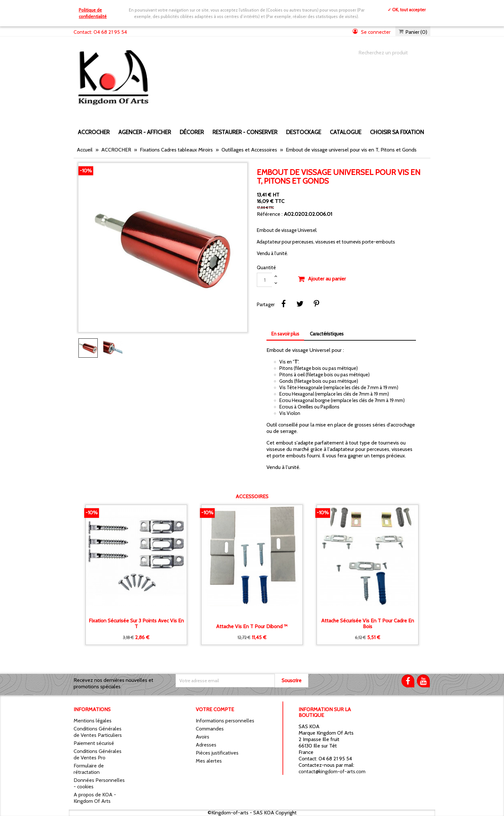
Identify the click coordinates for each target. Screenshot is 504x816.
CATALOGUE (346, 132)
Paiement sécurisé (94, 743)
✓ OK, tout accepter (407, 10)
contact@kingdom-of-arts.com (332, 771)
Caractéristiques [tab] (327, 334)
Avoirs (203, 737)
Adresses (206, 745)
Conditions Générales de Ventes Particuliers (98, 732)
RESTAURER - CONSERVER (245, 132)
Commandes (210, 729)
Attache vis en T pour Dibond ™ (252, 627)
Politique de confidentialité (93, 13)
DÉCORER (192, 132)
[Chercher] (388, 53)
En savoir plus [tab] (285, 334)
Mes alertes (209, 761)
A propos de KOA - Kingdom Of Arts (95, 798)
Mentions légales (93, 721)
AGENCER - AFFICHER (145, 132)
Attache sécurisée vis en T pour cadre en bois (368, 623)
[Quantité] (265, 280)
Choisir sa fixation (397, 132)
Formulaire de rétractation (89, 769)
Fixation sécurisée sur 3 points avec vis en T (136, 623)
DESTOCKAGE (304, 132)
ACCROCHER (94, 132)
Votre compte (215, 709)
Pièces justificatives (217, 753)
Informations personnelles (225, 721)
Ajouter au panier (322, 279)
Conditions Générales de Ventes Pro (98, 754)
